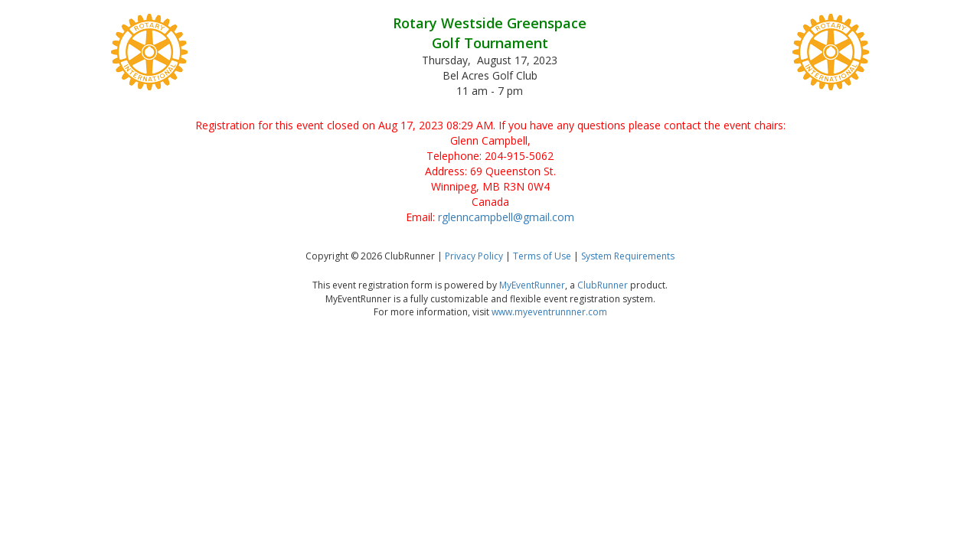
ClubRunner (603, 285)
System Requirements (628, 256)
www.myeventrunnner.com (549, 312)
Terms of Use (542, 256)
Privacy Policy (474, 256)
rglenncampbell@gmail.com (506, 217)
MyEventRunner (532, 285)
